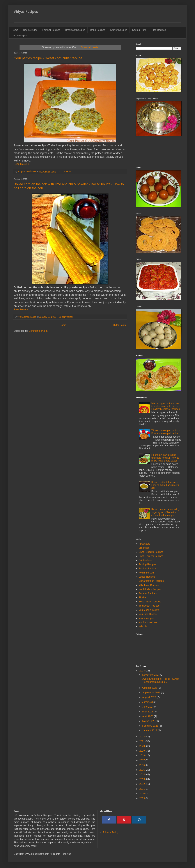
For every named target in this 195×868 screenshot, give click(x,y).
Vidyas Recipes (26, 12)
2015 (142, 770)
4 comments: (66, 171)
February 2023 (151, 726)
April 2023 (148, 716)
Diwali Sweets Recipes (151, 556)
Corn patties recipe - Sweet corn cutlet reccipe (48, 58)
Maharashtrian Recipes (151, 581)
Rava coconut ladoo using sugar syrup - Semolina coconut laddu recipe (165, 512)
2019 (142, 751)
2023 (142, 671)
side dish (143, 626)
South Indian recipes (150, 602)
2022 (142, 737)
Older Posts (119, 325)
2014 (142, 775)
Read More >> (21, 164)
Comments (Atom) (39, 331)
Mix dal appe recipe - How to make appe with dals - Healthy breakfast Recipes (166, 406)
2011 (142, 789)
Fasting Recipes (147, 564)
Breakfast (144, 548)
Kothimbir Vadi (146, 573)
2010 (142, 794)
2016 (142, 765)
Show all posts (90, 47)
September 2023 (152, 693)
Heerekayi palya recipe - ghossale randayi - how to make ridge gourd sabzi (165, 458)
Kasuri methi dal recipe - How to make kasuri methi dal (165, 485)
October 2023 (150, 688)
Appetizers (144, 544)
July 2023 (148, 702)
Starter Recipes (119, 30)
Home (15, 30)
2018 (142, 755)
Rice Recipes (159, 30)
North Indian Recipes (150, 589)
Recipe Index (30, 30)
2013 (142, 779)
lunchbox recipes (148, 622)
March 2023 (149, 721)
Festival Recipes (51, 30)
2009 (142, 798)
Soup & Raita (139, 30)
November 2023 (151, 675)
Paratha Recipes (148, 593)
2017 (142, 760)
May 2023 (148, 712)
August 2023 (149, 697)
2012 (142, 784)
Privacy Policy (111, 832)
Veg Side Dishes (148, 614)
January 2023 (150, 730)
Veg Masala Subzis (149, 610)
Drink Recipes (98, 30)
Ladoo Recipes (147, 577)
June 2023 (148, 707)
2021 (142, 741)
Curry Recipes (19, 36)
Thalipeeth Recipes (149, 606)
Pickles (143, 597)
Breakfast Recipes (75, 30)
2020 (142, 746)
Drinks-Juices (146, 560)
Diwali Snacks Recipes (151, 552)
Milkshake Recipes (149, 585)
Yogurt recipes (146, 618)
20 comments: (66, 317)
